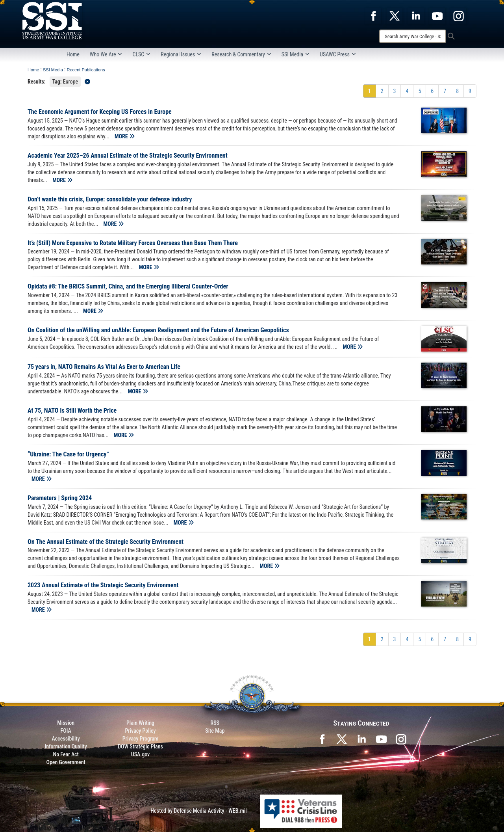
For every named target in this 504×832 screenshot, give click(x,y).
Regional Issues (181, 54)
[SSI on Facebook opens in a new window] (322, 739)
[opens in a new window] (373, 15)
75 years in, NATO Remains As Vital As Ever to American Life (104, 367)
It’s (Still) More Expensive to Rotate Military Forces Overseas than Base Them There (133, 243)
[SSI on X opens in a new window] (342, 739)
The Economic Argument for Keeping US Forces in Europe (100, 112)
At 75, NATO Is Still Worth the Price (72, 410)
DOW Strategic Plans (140, 746)
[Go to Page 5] (420, 91)
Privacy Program (141, 739)
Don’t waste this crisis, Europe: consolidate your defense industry (110, 199)
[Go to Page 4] (407, 91)
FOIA (66, 731)
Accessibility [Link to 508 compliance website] (66, 739)
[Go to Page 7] (445, 91)
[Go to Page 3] (395, 91)
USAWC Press (338, 54)
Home (73, 54)
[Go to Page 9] (470, 91)
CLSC (141, 54)
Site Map (215, 731)
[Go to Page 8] (457, 91)
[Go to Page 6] (432, 91)
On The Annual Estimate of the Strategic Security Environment (106, 542)
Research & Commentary (241, 54)
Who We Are (106, 54)
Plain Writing (140, 723)
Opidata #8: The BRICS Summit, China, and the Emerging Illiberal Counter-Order (128, 286)
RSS (215, 723)
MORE (125, 136)
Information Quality (66, 746)
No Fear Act (66, 754)
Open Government (66, 762)
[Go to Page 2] (382, 91)
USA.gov (141, 754)
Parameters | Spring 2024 (60, 498)
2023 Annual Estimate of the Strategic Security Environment (103, 585)
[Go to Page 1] (370, 91)
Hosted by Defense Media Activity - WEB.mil (198, 811)
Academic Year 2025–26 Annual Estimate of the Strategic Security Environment (128, 155)
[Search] (413, 36)
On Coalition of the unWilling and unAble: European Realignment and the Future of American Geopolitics (158, 330)
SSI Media (296, 54)
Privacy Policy (140, 731)
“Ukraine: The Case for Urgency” (68, 454)
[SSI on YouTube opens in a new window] (381, 739)
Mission (66, 723)
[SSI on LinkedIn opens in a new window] (361, 739)
